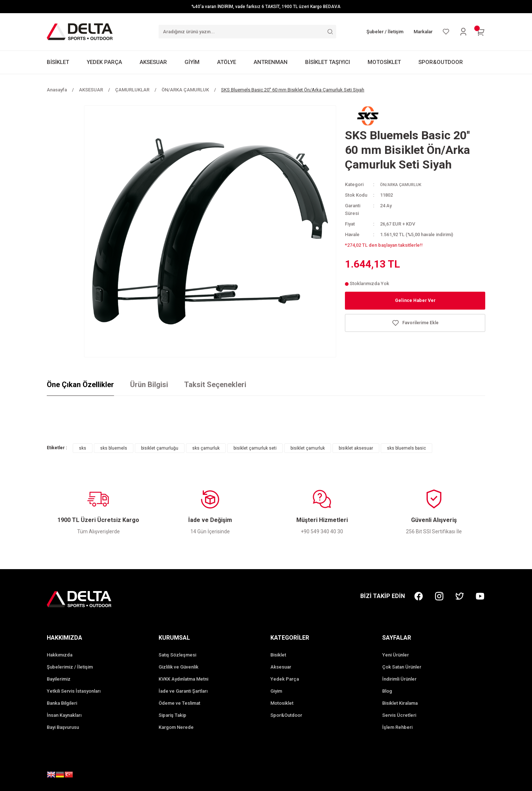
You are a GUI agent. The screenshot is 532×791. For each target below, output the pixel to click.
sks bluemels (114, 448)
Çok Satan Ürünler (402, 667)
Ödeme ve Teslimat (179, 703)
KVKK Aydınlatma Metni (183, 679)
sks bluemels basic (406, 448)
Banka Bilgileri (62, 703)
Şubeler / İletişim (385, 32)
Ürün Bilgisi (149, 385)
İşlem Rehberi (397, 727)
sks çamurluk (206, 448)
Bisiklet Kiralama (400, 703)
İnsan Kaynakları (64, 715)
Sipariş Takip (172, 715)
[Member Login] (463, 32)
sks (83, 448)
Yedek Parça (285, 679)
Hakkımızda (60, 655)
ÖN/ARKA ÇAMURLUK (404, 184)
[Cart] (481, 32)
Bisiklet (278, 655)
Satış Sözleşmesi (177, 655)
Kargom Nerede (176, 727)
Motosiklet (282, 703)
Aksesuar (281, 667)
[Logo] (80, 31)
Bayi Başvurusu (63, 727)
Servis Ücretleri (399, 715)
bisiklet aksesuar (356, 448)
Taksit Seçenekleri (215, 385)
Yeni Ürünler (396, 655)
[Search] (247, 32)
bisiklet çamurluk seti (255, 448)
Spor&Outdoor (286, 715)
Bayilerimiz (59, 679)
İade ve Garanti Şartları (183, 691)
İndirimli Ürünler (399, 679)
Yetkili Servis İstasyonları (74, 691)
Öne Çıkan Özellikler (80, 385)
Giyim (276, 691)
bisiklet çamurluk (308, 448)
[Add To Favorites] (415, 323)
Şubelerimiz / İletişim (70, 667)
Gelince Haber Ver (415, 300)
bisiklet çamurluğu (160, 448)
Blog (387, 691)
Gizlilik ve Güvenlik (178, 667)
